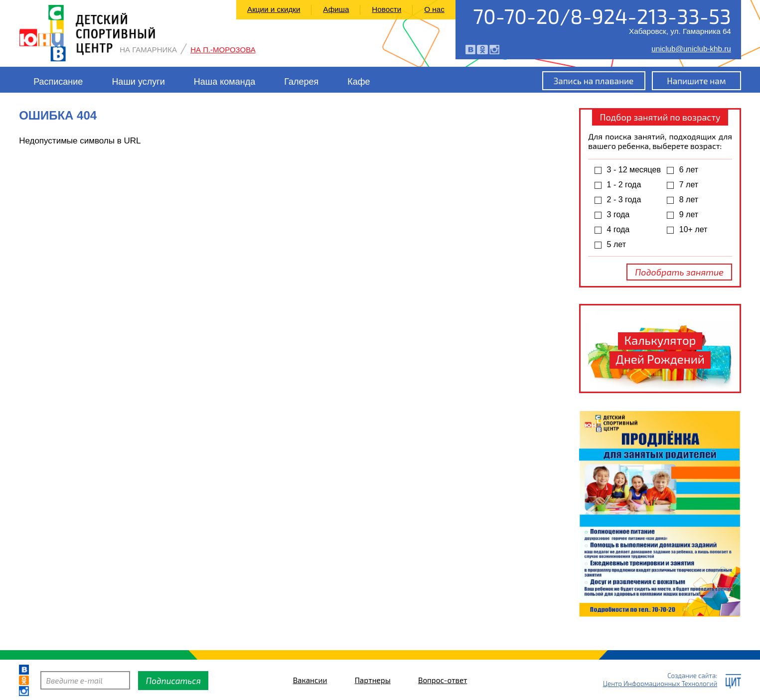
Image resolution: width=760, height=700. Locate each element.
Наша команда (225, 82)
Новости (386, 9)
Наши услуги (138, 82)
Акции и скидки (274, 9)
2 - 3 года (624, 200)
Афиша (336, 9)
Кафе (359, 82)
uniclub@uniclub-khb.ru (691, 49)
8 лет (689, 200)
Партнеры (373, 680)
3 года (618, 214)
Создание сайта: (692, 676)
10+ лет (693, 229)
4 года (618, 229)
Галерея (301, 82)
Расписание (58, 82)
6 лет (689, 170)
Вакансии (310, 680)
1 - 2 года (624, 185)
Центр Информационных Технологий (660, 684)
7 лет (689, 185)
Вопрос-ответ (443, 680)
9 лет (689, 214)
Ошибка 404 (58, 115)
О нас (434, 9)
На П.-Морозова (223, 50)
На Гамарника (148, 50)
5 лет (616, 244)
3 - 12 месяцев (634, 170)
